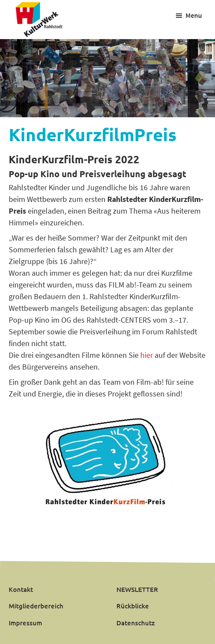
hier (146, 355)
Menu (194, 15)
